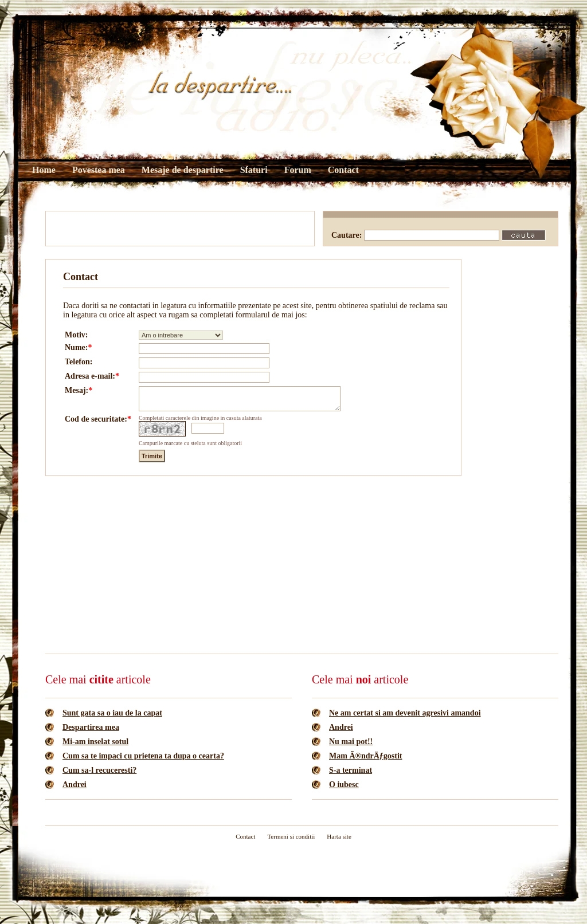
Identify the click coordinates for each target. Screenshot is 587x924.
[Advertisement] (180, 229)
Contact (343, 170)
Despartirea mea (91, 732)
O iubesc (344, 790)
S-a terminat (351, 775)
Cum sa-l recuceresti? (99, 775)
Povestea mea (99, 170)
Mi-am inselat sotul (95, 747)
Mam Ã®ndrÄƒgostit (366, 761)
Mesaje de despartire (183, 170)
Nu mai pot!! (351, 747)
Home (44, 170)
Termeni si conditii (291, 842)
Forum (298, 170)
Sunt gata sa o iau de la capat (112, 718)
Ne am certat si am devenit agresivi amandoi (405, 718)
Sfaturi (254, 170)
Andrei (75, 790)
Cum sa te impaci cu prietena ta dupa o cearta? (143, 761)
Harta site (339, 842)
